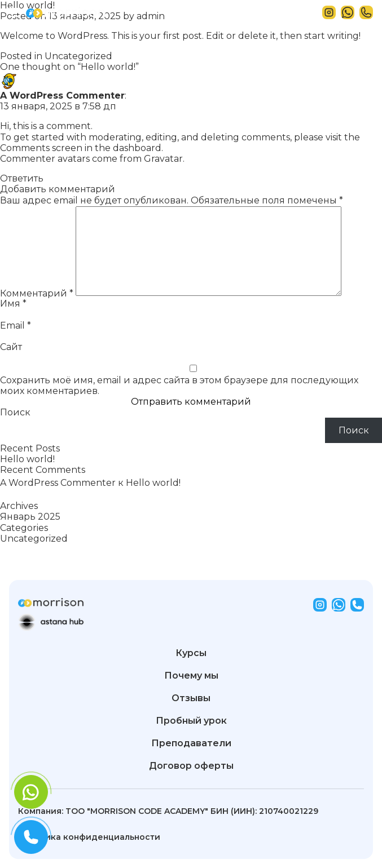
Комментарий (37, 293)
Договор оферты (191, 766)
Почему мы (191, 676)
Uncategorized (78, 56)
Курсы (191, 653)
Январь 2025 (30, 517)
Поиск (15, 412)
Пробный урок (191, 721)
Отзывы (191, 698)
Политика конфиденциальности (89, 837)
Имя (13, 304)
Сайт (11, 347)
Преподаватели (191, 743)
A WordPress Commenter (62, 96)
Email (16, 325)
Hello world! (27, 459)
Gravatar (163, 159)
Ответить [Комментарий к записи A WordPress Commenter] (22, 178)
